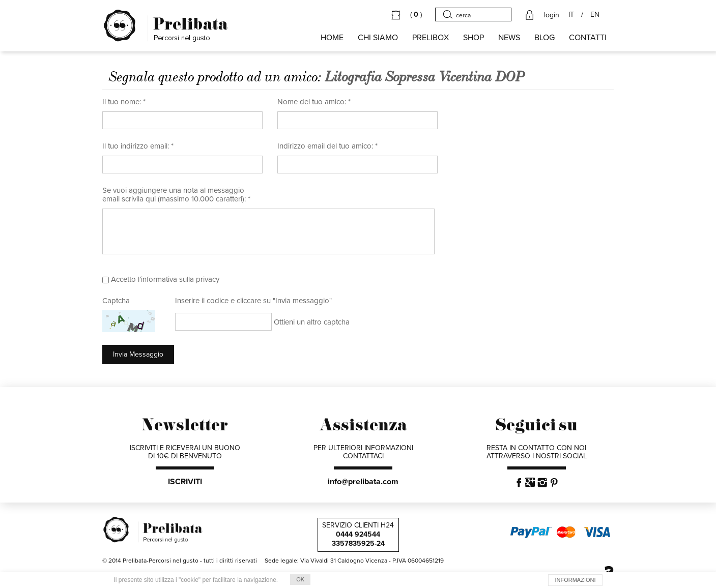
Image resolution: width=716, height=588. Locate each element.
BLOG (545, 38)
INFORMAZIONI (575, 580)
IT (571, 15)
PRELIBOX (431, 38)
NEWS (509, 38)
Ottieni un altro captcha (312, 322)
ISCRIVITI (185, 482)
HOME (332, 38)
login (552, 15)
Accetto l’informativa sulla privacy (165, 279)
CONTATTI (588, 38)
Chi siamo (378, 38)
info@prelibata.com (363, 482)
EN (595, 15)
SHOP (474, 38)
